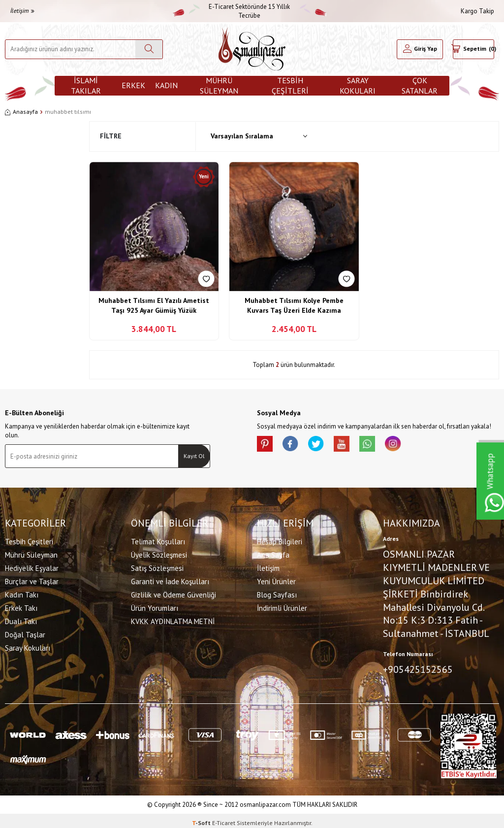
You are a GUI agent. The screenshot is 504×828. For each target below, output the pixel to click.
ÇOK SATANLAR (420, 86)
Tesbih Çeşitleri (290, 86)
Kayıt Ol (194, 456)
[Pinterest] (267, 446)
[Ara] (149, 49)
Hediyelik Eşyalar (32, 566)
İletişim (22, 11)
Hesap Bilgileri (280, 540)
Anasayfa (21, 112)
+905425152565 (418, 667)
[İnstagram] (414, 446)
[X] (326, 446)
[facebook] (296, 446)
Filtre (111, 136)
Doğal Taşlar (25, 633)
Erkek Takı (21, 606)
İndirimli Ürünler (282, 606)
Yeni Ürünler (276, 580)
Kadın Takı (22, 593)
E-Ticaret (224, 818)
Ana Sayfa (273, 553)
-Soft (202, 818)
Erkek (133, 85)
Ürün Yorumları (155, 606)
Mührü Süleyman (219, 86)
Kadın (166, 85)
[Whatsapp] (385, 446)
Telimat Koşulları (158, 540)
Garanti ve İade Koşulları (170, 580)
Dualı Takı (21, 619)
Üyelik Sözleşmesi (159, 553)
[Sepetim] (473, 49)
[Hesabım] (420, 49)
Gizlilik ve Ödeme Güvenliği (173, 593)
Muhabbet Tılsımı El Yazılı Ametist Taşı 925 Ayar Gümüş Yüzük (154, 305)
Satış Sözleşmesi (157, 566)
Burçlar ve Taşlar (32, 580)
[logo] (252, 49)
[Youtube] (355, 446)
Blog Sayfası (277, 593)
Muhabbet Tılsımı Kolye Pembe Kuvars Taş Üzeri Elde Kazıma (294, 305)
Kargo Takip (477, 11)
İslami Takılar (86, 86)
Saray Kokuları (358, 86)
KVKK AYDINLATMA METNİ (173, 619)
